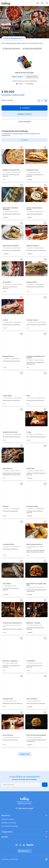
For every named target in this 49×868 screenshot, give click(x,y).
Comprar (25, 108)
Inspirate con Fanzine (9, 823)
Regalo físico (32, 77)
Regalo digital (17, 77)
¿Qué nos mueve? (8, 819)
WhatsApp (28, 84)
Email (19, 84)
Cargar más (25, 754)
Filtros (25, 140)
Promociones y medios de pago (13, 95)
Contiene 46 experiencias (14, 38)
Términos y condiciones (10, 859)
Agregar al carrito (24, 114)
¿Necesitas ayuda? (24, 808)
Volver (5, 9)
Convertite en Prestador (10, 826)
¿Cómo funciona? (24, 121)
